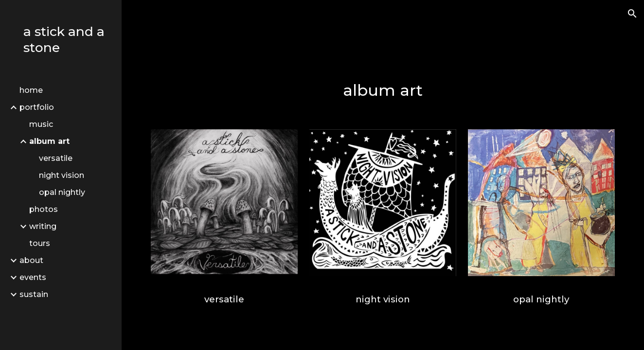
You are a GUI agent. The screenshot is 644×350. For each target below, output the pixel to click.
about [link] (31, 260)
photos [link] (44, 209)
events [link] (33, 277)
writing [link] (43, 226)
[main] (383, 90)
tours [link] (40, 243)
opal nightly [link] (62, 192)
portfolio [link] (37, 107)
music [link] (41, 124)
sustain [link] (34, 294)
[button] (632, 14)
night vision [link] (62, 175)
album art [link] (49, 141)
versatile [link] (56, 158)
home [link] (31, 90)
